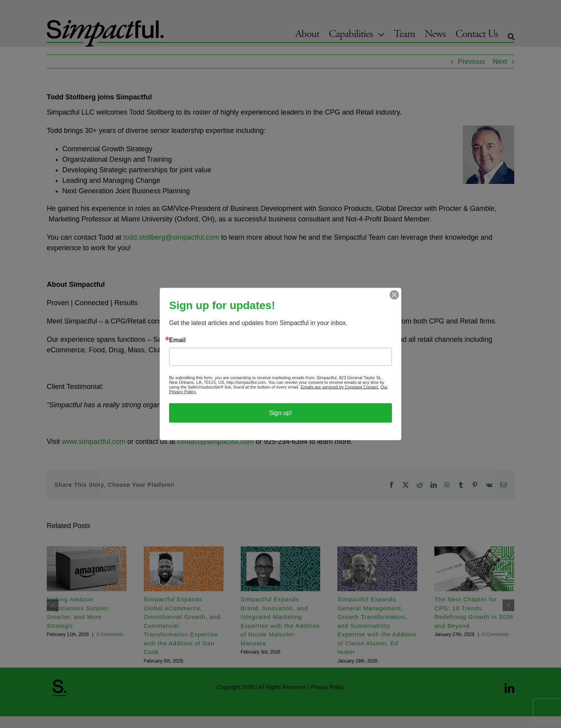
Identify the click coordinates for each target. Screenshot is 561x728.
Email (177, 340)
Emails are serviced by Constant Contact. (340, 387)
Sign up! (281, 413)
